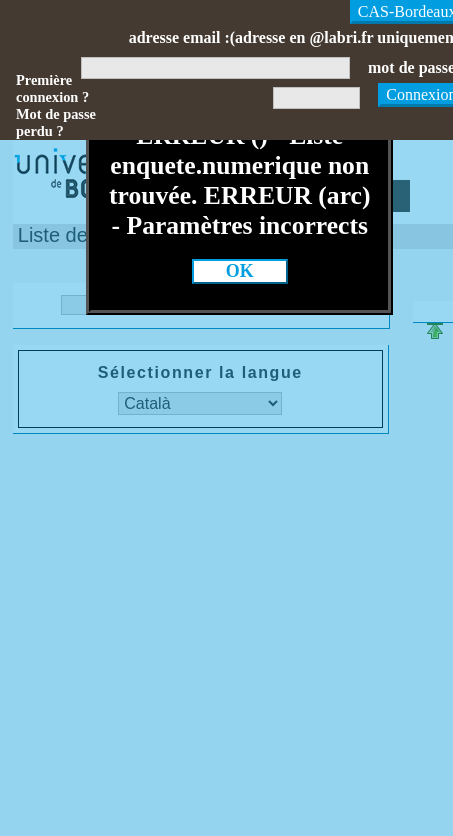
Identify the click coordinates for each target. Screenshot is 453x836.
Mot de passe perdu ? (56, 122)
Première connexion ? (52, 88)
